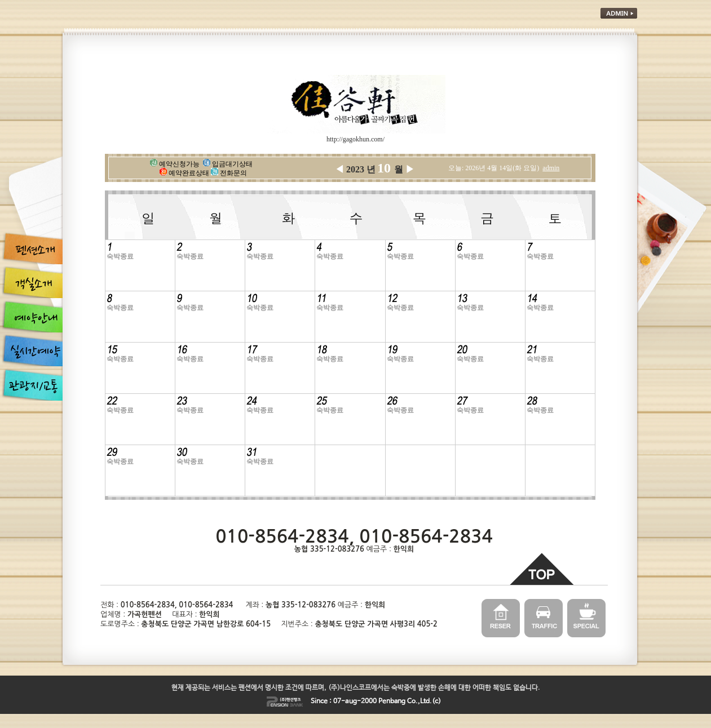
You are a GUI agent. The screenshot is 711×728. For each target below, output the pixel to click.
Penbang (392, 702)
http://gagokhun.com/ (355, 139)
